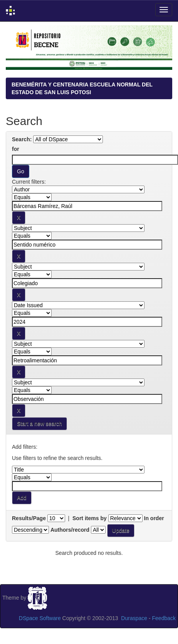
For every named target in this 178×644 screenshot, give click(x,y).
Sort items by (90, 518)
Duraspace (134, 618)
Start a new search (39, 424)
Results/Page (29, 518)
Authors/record (70, 530)
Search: (22, 139)
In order (154, 518)
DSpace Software (40, 618)
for (16, 149)
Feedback (164, 618)
